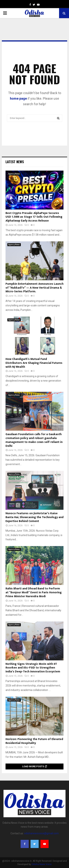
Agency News (14, 174)
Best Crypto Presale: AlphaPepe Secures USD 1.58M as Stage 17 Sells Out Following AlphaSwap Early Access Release (34, 217)
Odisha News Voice (41, 864)
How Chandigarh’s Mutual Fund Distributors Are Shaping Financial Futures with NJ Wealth (34, 363)
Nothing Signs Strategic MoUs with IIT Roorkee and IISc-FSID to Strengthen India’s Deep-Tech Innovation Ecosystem (33, 668)
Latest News (15, 162)
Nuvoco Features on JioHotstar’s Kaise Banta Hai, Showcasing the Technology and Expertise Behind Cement (34, 517)
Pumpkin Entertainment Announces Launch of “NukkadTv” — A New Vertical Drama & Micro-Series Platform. (34, 288)
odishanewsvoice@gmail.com (41, 833)
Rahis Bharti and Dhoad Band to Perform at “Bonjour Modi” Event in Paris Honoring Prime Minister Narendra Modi (34, 592)
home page (18, 98)
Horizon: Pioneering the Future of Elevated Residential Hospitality (34, 741)
